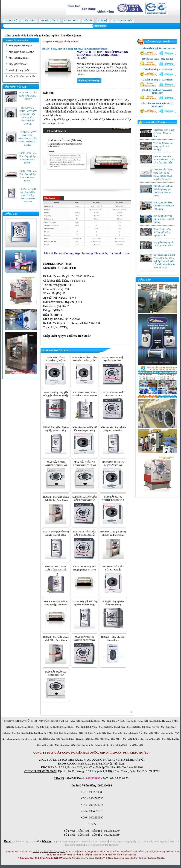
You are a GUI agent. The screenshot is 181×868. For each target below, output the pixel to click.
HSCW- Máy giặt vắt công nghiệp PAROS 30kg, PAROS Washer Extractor (56, 430)
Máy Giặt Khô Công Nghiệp (63, 733)
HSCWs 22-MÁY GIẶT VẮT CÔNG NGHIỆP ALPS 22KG (84, 535)
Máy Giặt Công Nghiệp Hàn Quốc (119, 721)
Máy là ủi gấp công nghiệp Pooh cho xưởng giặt (119, 745)
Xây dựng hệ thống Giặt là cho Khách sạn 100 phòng (164, 206)
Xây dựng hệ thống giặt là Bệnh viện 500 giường (164, 219)
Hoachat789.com (100, 842)
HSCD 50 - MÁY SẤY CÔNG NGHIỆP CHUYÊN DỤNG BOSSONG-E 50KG (28, 138)
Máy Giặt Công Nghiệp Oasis (85, 721)
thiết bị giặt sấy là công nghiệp (49, 851)
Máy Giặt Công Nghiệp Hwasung (155, 721)
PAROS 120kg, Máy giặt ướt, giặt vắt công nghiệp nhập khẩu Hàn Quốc (56, 395)
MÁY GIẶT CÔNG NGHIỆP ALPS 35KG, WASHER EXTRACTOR (84, 640)
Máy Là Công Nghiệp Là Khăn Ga (29, 733)
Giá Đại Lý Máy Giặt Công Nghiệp (56, 739)
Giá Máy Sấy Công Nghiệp (153, 842)
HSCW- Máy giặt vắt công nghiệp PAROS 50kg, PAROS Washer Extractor (56, 535)
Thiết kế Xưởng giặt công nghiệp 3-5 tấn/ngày (163, 146)
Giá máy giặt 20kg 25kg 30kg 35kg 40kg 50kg (98, 739)
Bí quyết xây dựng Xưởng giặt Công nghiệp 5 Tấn (162, 232)
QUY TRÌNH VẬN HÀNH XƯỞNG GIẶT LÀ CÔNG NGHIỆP (164, 159)
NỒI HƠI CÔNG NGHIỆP (22, 77)
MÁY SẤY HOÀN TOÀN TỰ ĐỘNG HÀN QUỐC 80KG (85, 361)
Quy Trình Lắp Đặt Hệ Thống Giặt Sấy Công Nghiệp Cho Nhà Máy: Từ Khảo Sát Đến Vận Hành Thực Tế (164, 261)
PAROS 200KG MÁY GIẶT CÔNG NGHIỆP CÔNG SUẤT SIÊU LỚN (56, 570)
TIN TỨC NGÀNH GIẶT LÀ (54, 721)
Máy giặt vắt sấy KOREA (22, 52)
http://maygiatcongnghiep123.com (71, 842)
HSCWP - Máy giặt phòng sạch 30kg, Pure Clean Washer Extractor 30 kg (56, 640)
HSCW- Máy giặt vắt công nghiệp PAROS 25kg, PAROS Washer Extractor (28, 195)
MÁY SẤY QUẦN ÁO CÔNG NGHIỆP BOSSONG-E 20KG (56, 675)
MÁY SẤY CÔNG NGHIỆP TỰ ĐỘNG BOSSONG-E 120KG (56, 361)
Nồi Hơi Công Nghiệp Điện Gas (95, 733)
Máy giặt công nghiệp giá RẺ (127, 733)
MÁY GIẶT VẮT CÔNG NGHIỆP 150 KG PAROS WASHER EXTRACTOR (84, 395)
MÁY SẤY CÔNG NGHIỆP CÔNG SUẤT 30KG (56, 465)
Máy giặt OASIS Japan (20, 46)
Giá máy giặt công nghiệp (123, 842)
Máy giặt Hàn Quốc (19, 58)
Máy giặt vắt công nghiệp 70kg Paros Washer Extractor (113, 430)
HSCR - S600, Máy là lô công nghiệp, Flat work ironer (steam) (84, 570)
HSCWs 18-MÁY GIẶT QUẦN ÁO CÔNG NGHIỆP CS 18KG (113, 361)
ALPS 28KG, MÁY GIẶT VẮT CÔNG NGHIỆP (28, 96)
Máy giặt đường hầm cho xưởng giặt (141, 739)
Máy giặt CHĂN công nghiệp (159, 733)
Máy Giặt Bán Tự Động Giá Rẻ (143, 727)
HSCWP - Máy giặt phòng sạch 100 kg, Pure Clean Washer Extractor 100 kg (56, 500)
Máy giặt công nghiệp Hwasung (102, 845)
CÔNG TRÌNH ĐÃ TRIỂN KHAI (21, 721)
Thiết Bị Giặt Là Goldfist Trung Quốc (55, 727)
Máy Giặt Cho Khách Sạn (112, 727)
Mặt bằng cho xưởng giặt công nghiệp (74, 745)
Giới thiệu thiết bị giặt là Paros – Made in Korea (164, 133)
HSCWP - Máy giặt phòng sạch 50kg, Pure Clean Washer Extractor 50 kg (113, 535)
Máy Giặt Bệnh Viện (86, 727)
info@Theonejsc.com (24, 842)
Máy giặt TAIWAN (18, 64)
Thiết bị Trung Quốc (19, 70)
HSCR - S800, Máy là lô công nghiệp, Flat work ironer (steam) (75, 49)
